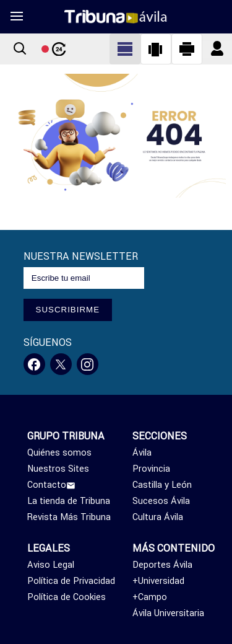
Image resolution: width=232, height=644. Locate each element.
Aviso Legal (51, 565)
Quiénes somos (59, 452)
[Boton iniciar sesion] (217, 49)
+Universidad (158, 581)
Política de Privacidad (71, 581)
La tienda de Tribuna (69, 501)
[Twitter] (61, 364)
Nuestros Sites (58, 469)
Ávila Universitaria (168, 613)
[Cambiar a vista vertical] (156, 49)
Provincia (151, 469)
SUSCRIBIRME (68, 310)
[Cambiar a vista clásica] (125, 49)
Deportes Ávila (162, 565)
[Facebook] (34, 364)
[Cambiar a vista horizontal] (187, 49)
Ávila (142, 452)
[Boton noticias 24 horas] (54, 49)
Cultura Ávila (158, 517)
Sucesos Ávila (161, 501)
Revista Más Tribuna (69, 517)
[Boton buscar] (20, 49)
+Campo (150, 597)
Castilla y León (162, 485)
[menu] (16, 17)
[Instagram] (88, 364)
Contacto (51, 485)
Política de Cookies (67, 597)
